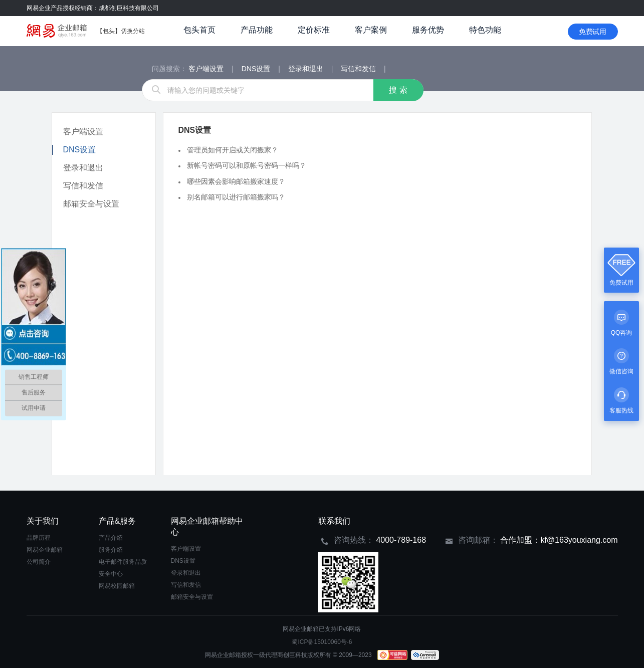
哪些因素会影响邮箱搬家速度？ (236, 181)
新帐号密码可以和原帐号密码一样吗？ (247, 165)
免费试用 (593, 32)
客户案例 (371, 30)
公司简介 (39, 562)
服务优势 (428, 30)
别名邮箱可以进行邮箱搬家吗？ (236, 197)
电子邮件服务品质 (123, 562)
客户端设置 (207, 69)
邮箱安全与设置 (91, 204)
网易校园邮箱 (117, 586)
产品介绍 (111, 538)
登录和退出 (307, 69)
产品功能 (257, 30)
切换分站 (133, 31)
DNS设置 (257, 69)
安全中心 (111, 574)
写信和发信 (359, 69)
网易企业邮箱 (45, 550)
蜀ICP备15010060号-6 (322, 642)
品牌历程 (39, 538)
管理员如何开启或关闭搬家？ (233, 150)
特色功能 (485, 30)
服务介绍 (111, 550)
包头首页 (199, 30)
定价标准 (314, 30)
